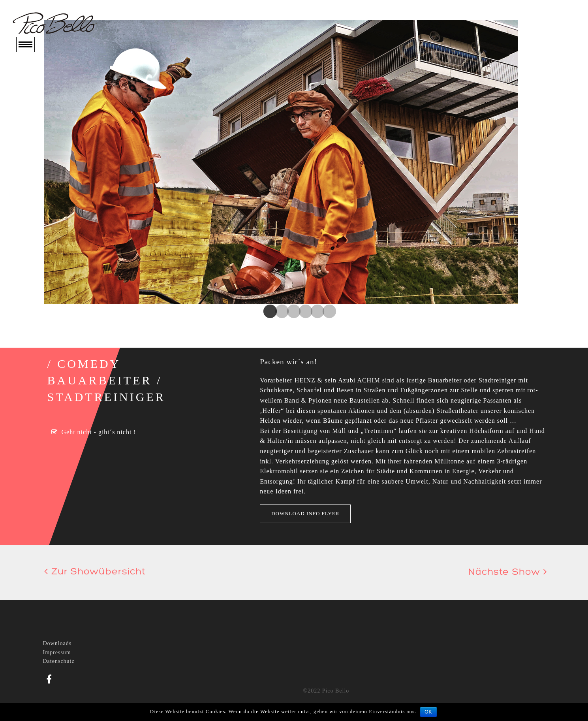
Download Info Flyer (305, 513)
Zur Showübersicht (95, 572)
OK (428, 712)
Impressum (57, 652)
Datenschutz (59, 661)
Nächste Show (508, 572)
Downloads (57, 643)
